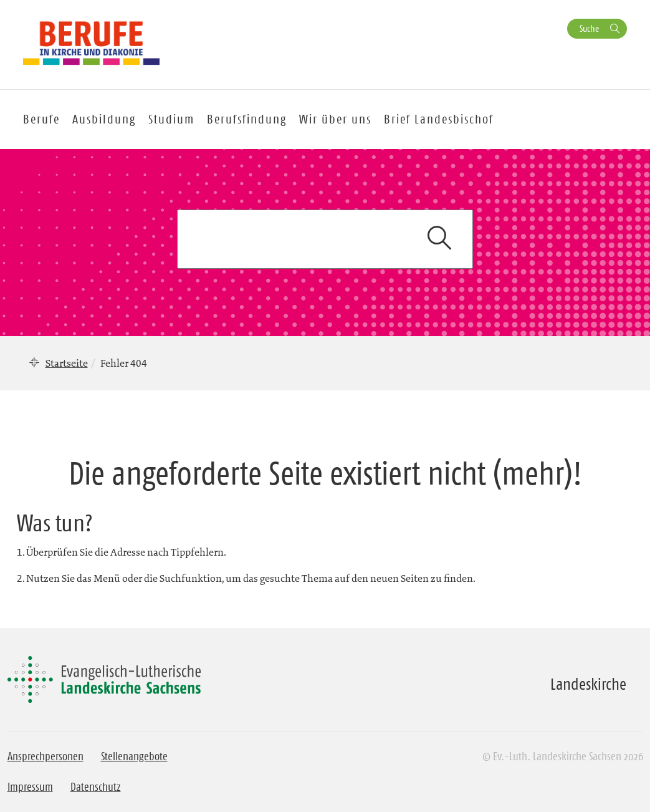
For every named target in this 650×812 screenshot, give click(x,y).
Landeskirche (588, 684)
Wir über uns (335, 119)
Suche (589, 28)
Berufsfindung (247, 119)
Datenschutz (96, 787)
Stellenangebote (134, 756)
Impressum (30, 787)
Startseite (67, 363)
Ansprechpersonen (45, 756)
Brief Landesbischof (439, 119)
